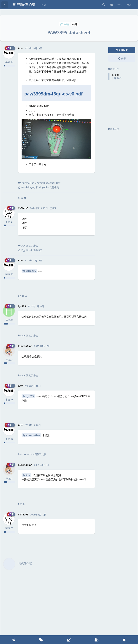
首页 (44, 5)
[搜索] (103, 5)
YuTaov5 (31, 271)
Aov (28, 475)
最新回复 (114, 129)
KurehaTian (33, 435)
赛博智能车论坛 (24, 4)
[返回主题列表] (5, 5)
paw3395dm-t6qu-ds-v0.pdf (53, 94)
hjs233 (30, 396)
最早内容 (114, 69)
